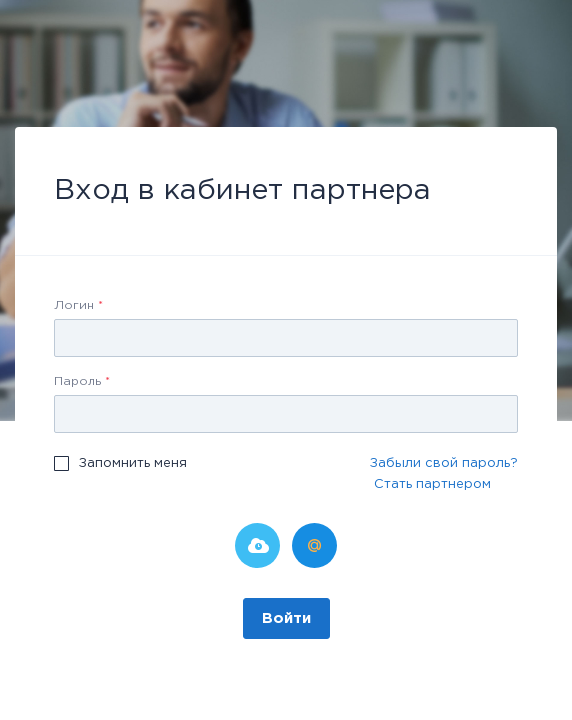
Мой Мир (314, 545)
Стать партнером (432, 484)
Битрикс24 (257, 545)
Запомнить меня (133, 463)
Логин (78, 305)
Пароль (82, 381)
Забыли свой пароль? (444, 463)
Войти (286, 618)
